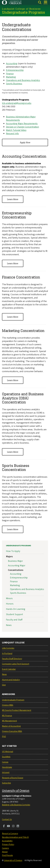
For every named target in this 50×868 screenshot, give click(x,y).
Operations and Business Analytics (23, 80)
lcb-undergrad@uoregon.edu (17, 103)
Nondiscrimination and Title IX (15, 837)
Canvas (5, 762)
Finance (10, 74)
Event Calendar (9, 669)
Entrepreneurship (15, 70)
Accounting (12, 64)
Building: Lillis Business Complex (16, 805)
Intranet (6, 772)
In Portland (7, 653)
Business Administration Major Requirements (21, 118)
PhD (4, 737)
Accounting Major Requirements (22, 123)
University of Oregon (16, 791)
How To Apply (13, 551)
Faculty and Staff (14, 620)
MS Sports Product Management (17, 710)
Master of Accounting (11, 726)
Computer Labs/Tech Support (16, 664)
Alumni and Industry (11, 680)
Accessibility (7, 841)
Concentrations (16, 570)
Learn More (13, 199)
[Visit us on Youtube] (8, 826)
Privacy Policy (8, 844)
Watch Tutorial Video (16, 130)
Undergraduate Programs (19, 546)
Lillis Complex (8, 648)
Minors (9, 598)
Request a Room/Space (13, 778)
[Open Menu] (46, 2)
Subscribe (6, 783)
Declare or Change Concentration (22, 127)
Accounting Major (17, 566)
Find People (7, 855)
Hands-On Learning (16, 609)
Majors (9, 557)
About (5, 852)
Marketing (11, 77)
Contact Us (7, 819)
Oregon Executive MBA (12, 731)
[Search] (40, 2)
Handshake (7, 767)
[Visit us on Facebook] (4, 826)
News (9, 625)
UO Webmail (8, 752)
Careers (5, 848)
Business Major (15, 561)
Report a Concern (10, 834)
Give (4, 685)
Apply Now (25, 142)
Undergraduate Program (13, 700)
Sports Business (14, 84)
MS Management (9, 721)
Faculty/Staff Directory (12, 659)
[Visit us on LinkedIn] (18, 826)
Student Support (14, 615)
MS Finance (7, 716)
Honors (10, 604)
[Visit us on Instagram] (13, 826)
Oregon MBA (8, 705)
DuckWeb (6, 757)
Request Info (12, 134)
